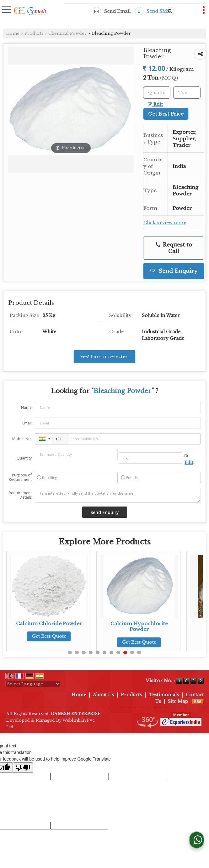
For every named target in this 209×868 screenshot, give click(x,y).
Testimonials (164, 695)
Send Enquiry (174, 271)
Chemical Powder (67, 33)
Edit (155, 104)
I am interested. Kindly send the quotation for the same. (118, 495)
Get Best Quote (49, 636)
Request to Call (174, 248)
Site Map (178, 701)
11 (139, 652)
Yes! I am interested (104, 357)
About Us (103, 695)
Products (34, 33)
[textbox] (187, 93)
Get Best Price (166, 114)
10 (132, 652)
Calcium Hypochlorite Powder (139, 626)
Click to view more (165, 223)
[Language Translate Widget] (33, 684)
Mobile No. (22, 439)
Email (27, 423)
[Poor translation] (23, 768)
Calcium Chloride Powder (49, 624)
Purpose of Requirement (20, 477)
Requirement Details (20, 495)
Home (13, 33)
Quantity (24, 458)
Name (26, 407)
